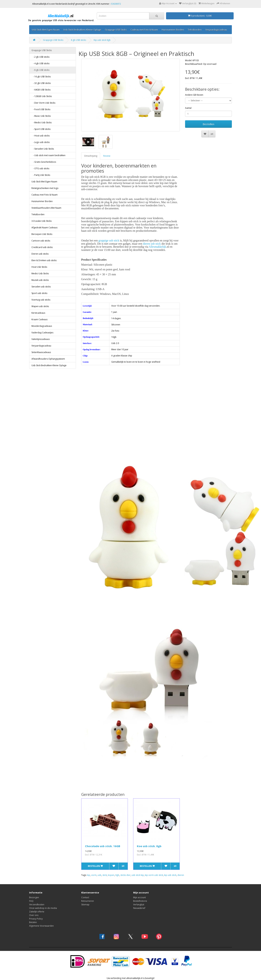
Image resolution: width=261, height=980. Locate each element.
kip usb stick (170, 875)
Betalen (33, 922)
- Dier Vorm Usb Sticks (43, 103)
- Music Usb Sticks (41, 116)
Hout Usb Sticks (39, 267)
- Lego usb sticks (41, 142)
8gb (117, 875)
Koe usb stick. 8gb (149, 846)
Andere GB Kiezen (194, 95)
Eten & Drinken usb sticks (44, 260)
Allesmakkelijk (157, 247)
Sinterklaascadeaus (41, 352)
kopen (111, 875)
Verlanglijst (139, 905)
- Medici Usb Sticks (42, 123)
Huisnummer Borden (173, 30)
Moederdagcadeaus (42, 326)
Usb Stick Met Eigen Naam (46, 30)
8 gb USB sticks (78, 40)
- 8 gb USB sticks (40, 70)
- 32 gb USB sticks (41, 83)
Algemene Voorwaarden (41, 926)
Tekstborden (195, 30)
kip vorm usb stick (154, 875)
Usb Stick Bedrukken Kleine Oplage (82, 30)
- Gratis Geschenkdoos (44, 162)
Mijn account (139, 897)
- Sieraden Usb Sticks (43, 149)
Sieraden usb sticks (41, 287)
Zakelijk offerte (37, 912)
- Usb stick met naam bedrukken (48, 155)
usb (99, 875)
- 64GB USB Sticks (41, 90)
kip (89, 875)
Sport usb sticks (39, 293)
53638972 (116, 4)
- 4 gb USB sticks (40, 63)
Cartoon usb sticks (41, 241)
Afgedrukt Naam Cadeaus (44, 228)
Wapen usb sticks (40, 306)
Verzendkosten (37, 905)
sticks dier (125, 875)
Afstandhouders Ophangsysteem (48, 359)
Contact (85, 897)
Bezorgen (34, 897)
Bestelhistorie (140, 901)
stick (105, 875)
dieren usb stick (152, 244)
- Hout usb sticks (41, 136)
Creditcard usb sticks (42, 247)
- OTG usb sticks (40, 168)
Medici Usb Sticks (40, 273)
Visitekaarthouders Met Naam (46, 208)
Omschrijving (91, 156)
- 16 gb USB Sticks (41, 77)
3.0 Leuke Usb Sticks (42, 221)
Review (107, 156)
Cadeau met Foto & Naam (144, 30)
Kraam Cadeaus (39, 319)
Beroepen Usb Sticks (42, 234)
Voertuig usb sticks (41, 300)
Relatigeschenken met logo (45, 188)
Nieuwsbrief (139, 908)
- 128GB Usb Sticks (42, 96)
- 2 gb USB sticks (40, 57)
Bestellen (208, 124)
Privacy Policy (36, 919)
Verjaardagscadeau (216, 30)
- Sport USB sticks (41, 129)
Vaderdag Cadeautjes (42, 333)
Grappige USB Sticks (116, 30)
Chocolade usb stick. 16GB (103, 846)
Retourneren (88, 901)
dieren (181, 875)
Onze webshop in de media (43, 908)
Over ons (34, 915)
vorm (94, 875)
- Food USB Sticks (41, 109)
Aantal (188, 108)
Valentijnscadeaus (41, 339)
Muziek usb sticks (40, 280)
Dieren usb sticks (40, 254)
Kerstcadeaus (38, 313)
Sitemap (85, 905)
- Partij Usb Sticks (41, 175)
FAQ (31, 901)
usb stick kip (138, 875)
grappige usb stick (109, 240)
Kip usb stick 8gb (102, 40)
